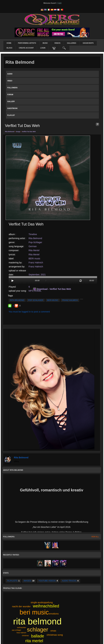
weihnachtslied (46, 606)
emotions (54, 614)
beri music (53, 300)
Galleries (72, 43)
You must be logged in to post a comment (29, 312)
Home (9, 43)
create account (26, 48)
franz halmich (70, 300)
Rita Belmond (10, 132)
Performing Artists (27, 43)
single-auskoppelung (42, 602)
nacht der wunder (21, 606)
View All (95, 537)
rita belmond (17, 300)
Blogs (9, 48)
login (43, 48)
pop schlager (36, 300)
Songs (18, 132)
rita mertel (34, 641)
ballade (38, 636)
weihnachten (21, 628)
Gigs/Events (88, 43)
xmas (53, 631)
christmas (25, 636)
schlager (37, 629)
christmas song (55, 635)
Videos (57, 43)
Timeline (33, 234)
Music (45, 43)
